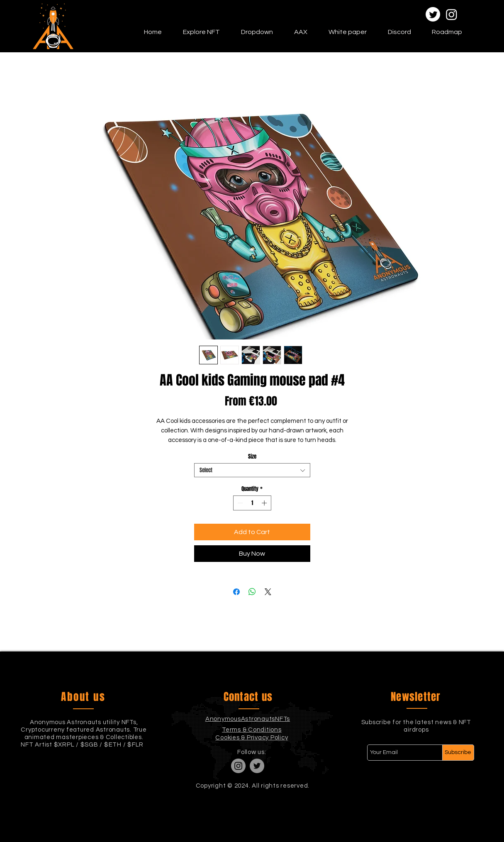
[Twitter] (433, 14)
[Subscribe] (458, 753)
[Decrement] (239, 503)
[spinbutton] (252, 503)
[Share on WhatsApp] (252, 592)
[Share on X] (268, 592)
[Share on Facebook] (236, 592)
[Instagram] (452, 14)
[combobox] (252, 470)
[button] (201, 32)
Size (252, 456)
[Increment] (265, 503)
